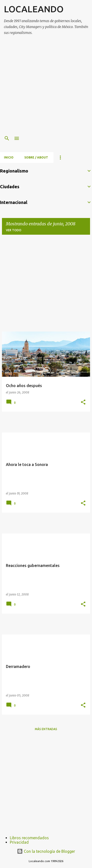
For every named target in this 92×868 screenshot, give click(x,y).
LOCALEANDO (34, 9)
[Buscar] (7, 138)
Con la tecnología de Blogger (46, 851)
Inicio (9, 157)
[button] (83, 402)
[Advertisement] (46, 86)
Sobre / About (36, 157)
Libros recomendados (29, 838)
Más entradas (46, 729)
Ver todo (14, 230)
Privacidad (19, 842)
